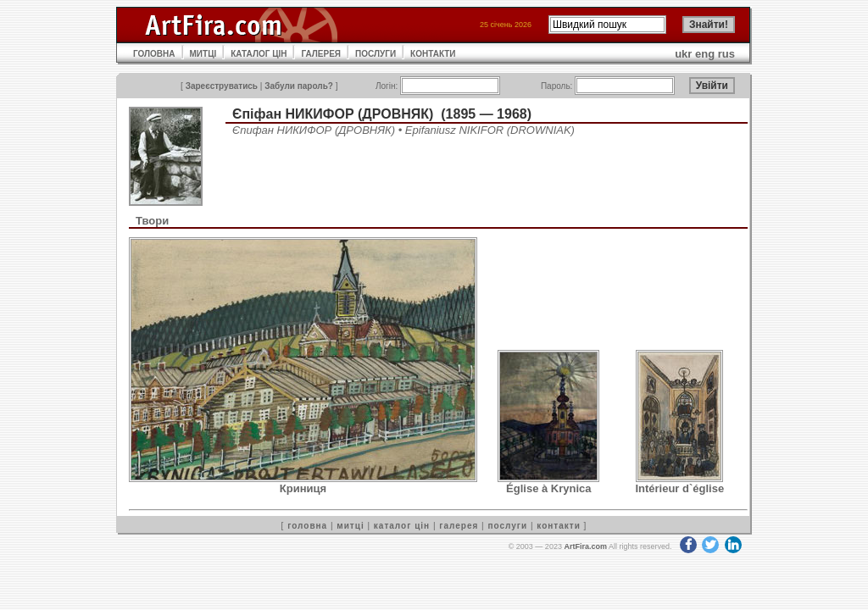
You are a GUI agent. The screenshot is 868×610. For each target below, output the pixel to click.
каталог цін (402, 526)
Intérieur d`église (679, 488)
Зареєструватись (222, 86)
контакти (559, 526)
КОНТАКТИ (433, 54)
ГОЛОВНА (154, 54)
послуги (507, 526)
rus (726, 54)
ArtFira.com (585, 546)
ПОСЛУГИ (376, 54)
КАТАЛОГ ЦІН (259, 54)
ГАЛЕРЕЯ (321, 54)
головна (307, 526)
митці (350, 526)
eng (705, 54)
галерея (459, 526)
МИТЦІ (203, 54)
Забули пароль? (299, 86)
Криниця (303, 488)
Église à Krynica (548, 488)
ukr (683, 54)
